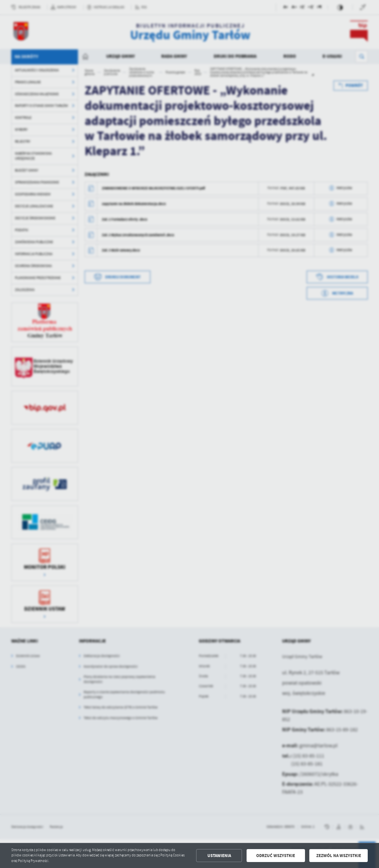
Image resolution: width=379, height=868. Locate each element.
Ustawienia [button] (219, 856)
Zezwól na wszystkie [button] (339, 856)
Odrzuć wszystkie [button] (276, 856)
